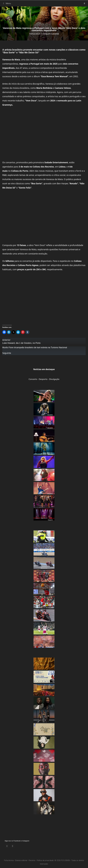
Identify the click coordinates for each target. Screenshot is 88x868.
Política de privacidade (45, 860)
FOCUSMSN (65, 860)
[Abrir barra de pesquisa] (84, 3)
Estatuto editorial (21, 860)
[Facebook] (7, 846)
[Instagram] (13, 846)
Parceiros (32, 860)
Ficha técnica (9, 860)
